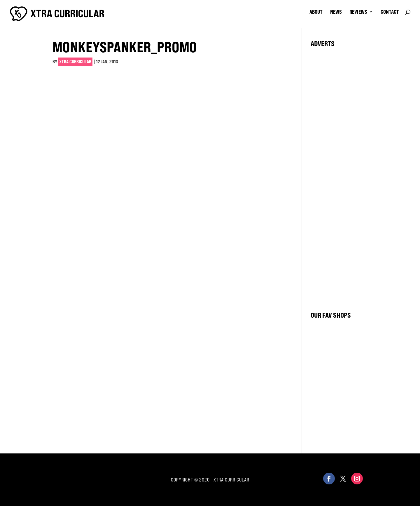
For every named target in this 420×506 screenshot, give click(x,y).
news (336, 12)
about (316, 12)
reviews (358, 12)
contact (390, 12)
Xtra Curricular (75, 62)
